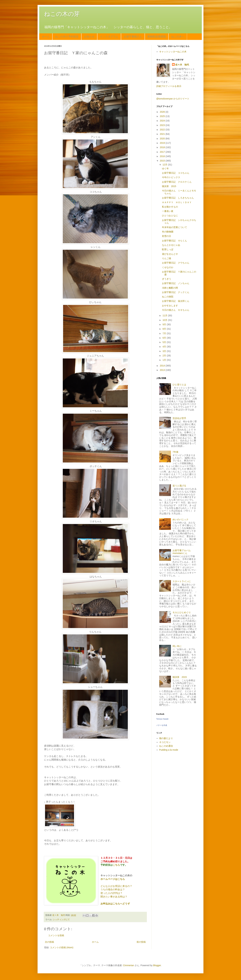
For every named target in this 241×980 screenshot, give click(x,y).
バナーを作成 (162, 725)
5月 (165, 342)
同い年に (177, 646)
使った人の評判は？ (111, 893)
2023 (163, 125)
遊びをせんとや (170, 254)
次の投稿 (49, 942)
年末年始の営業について (174, 227)
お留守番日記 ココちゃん (176, 173)
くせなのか (168, 267)
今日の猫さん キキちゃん (176, 310)
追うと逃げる (179, 486)
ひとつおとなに (170, 216)
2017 (163, 152)
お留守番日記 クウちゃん (176, 263)
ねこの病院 (168, 297)
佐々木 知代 (182, 65)
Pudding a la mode (169, 750)
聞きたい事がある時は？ (114, 897)
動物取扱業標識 (157, 37)
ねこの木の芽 (62, 14)
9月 (165, 324)
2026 (163, 112)
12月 (165, 165)
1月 (165, 360)
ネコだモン (165, 742)
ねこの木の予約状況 (67, 37)
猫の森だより (166, 738)
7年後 (175, 452)
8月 (165, 329)
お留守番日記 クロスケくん (177, 182)
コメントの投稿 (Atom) (62, 947)
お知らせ (89, 37)
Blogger (157, 965)
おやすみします (170, 306)
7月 (165, 333)
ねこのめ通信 (166, 746)
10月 (165, 320)
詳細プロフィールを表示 (169, 86)
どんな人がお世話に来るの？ (116, 886)
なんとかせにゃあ (171, 245)
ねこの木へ (178, 37)
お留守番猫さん (133, 37)
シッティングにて (61, 920)
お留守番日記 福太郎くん (176, 301)
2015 (163, 161)
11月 (165, 315)
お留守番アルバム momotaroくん (183, 552)
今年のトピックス (171, 177)
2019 (163, 143)
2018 (163, 147)
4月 (165, 347)
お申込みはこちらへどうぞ (115, 904)
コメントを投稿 (56, 935)
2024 (163, 121)
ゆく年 (165, 168)
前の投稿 (141, 942)
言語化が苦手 (179, 418)
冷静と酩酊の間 (170, 288)
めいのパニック (181, 519)
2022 (163, 130)
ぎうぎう (167, 279)
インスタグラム (109, 37)
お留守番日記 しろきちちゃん (178, 198)
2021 (163, 134)
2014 (163, 366)
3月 (165, 351)
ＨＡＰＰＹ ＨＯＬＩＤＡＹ (177, 202)
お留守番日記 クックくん (176, 292)
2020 (163, 139)
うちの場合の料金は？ (113, 889)
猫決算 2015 (169, 186)
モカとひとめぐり (182, 612)
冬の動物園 (168, 232)
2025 (163, 116)
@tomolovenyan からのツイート (173, 99)
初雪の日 (167, 236)
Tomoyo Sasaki (162, 719)
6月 (165, 338)
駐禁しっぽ (168, 249)
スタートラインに (182, 581)
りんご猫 (167, 258)
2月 (165, 356)
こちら (116, 865)
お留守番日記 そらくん (174, 241)
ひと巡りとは (179, 385)
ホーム (46, 37)
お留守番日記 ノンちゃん (176, 283)
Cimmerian (129, 965)
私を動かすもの (170, 207)
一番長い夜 (168, 211)
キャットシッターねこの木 (173, 52)
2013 (163, 370)
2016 (163, 156)
